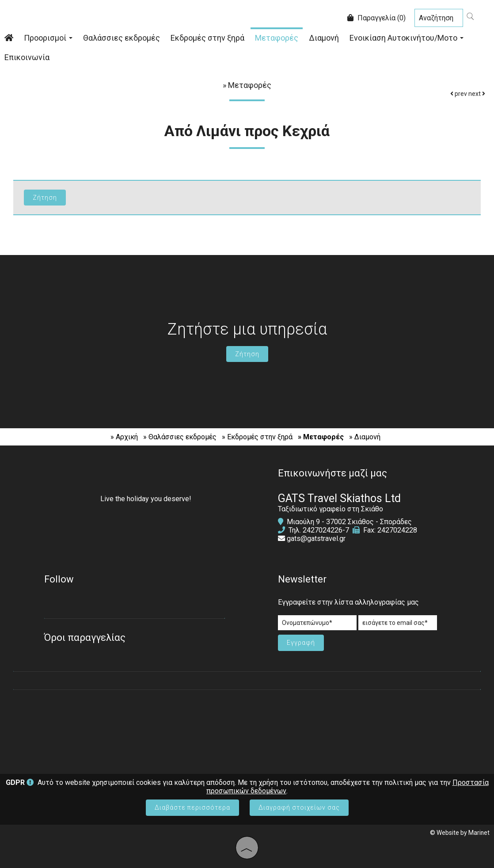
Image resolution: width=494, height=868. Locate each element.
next (477, 94)
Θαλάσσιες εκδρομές (122, 38)
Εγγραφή (301, 643)
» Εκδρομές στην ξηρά (257, 437)
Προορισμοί (48, 38)
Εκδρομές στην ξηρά (207, 38)
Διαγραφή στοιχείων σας (299, 807)
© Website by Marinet (460, 833)
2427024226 (323, 530)
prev (459, 94)
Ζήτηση (247, 354)
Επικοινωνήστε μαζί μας (332, 473)
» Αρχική (124, 437)
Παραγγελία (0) (376, 18)
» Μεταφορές (321, 437)
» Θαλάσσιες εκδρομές (180, 437)
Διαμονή (324, 38)
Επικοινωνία (27, 57)
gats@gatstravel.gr (316, 539)
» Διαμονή (365, 437)
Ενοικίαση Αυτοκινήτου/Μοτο (407, 38)
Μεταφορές (277, 38)
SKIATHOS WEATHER (247, 727)
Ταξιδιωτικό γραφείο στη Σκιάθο (331, 509)
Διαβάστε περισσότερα (192, 807)
